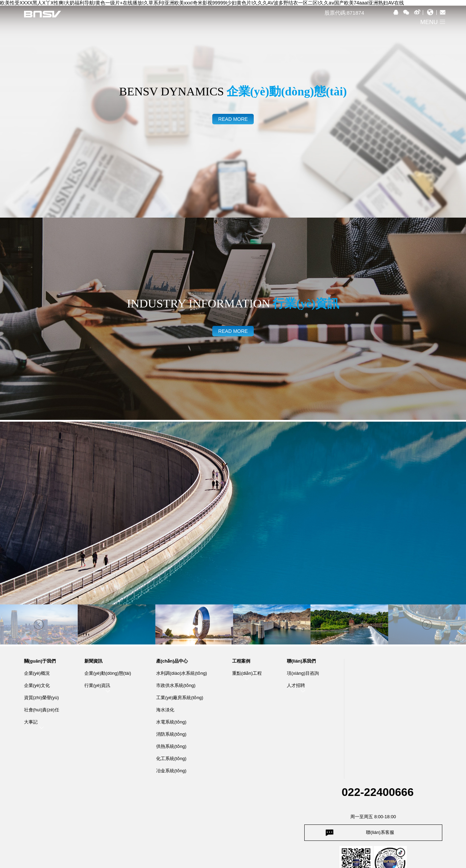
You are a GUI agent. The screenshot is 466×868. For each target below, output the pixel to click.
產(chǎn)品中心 (172, 661)
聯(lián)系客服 (380, 832)
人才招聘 (296, 685)
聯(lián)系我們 (301, 661)
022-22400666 (377, 792)
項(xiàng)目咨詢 (303, 673)
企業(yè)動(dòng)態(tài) (108, 673)
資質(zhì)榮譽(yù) (41, 698)
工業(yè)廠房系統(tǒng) (180, 698)
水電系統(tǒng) (171, 722)
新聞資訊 (93, 661)
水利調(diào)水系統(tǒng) (182, 673)
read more (233, 119)
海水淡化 (165, 710)
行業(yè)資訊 (97, 685)
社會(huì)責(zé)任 (42, 710)
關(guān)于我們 (40, 661)
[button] (427, 624)
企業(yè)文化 (37, 685)
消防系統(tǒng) (171, 734)
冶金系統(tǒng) (171, 771)
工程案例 (241, 661)
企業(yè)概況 (37, 673)
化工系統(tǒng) (171, 758)
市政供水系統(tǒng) (176, 685)
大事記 (31, 722)
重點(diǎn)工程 (247, 673)
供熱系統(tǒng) (171, 746)
